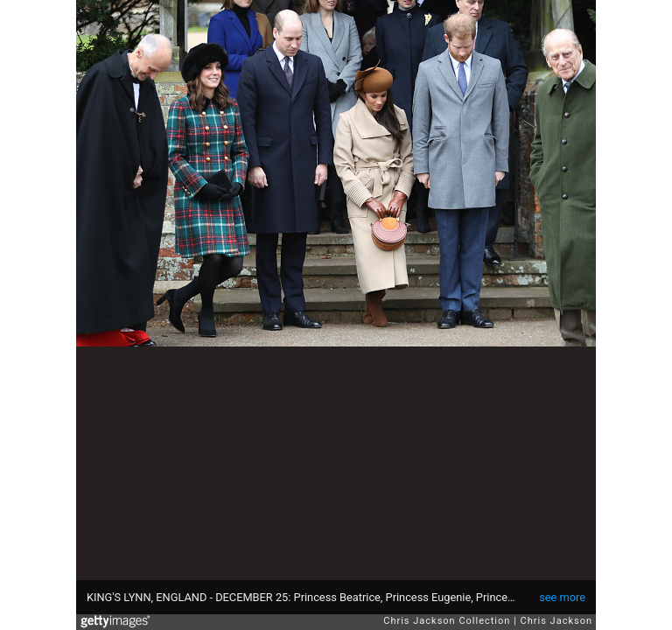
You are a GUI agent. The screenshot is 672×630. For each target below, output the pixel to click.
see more (562, 597)
